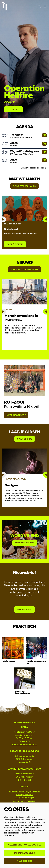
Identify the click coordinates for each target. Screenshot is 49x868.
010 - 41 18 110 (25, 741)
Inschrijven (24, 609)
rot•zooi (14, 402)
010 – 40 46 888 (24, 780)
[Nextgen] (24, 461)
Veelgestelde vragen (25, 798)
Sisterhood (11, 229)
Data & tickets (15, 244)
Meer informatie (16, 415)
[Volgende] (46, 219)
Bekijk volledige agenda (34, 168)
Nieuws (24, 262)
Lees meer (13, 109)
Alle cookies (25, 861)
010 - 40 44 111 (25, 762)
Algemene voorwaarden (24, 801)
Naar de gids (25, 439)
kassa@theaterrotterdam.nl (25, 744)
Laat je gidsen (24, 432)
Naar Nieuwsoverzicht (24, 269)
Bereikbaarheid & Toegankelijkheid (24, 792)
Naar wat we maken (24, 186)
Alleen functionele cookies (24, 845)
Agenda (24, 127)
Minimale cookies (24, 853)
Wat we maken (24, 179)
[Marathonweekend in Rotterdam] (24, 292)
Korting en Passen (24, 795)
